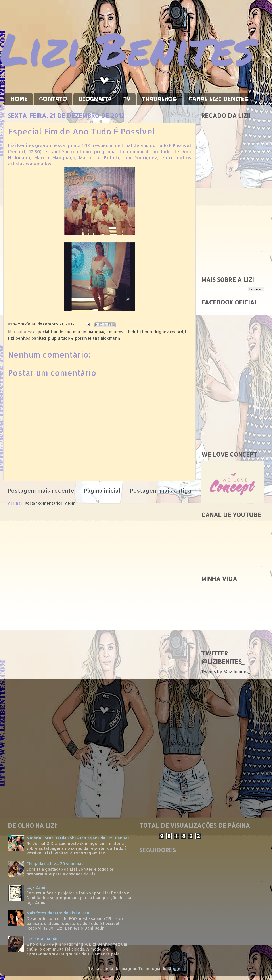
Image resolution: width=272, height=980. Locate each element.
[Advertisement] (41, 227)
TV (127, 99)
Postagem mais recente (41, 490)
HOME (19, 99)
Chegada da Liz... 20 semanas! (55, 863)
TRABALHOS (159, 99)
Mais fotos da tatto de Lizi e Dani (58, 913)
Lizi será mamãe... (44, 938)
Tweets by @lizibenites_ (226, 671)
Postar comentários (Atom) (51, 503)
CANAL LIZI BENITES (219, 99)
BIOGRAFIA (95, 99)
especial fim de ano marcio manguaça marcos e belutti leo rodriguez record (108, 332)
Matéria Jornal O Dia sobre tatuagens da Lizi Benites (78, 838)
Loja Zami (36, 887)
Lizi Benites (127, 48)
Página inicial (102, 490)
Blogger (175, 968)
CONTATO (53, 99)
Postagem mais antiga (161, 490)
